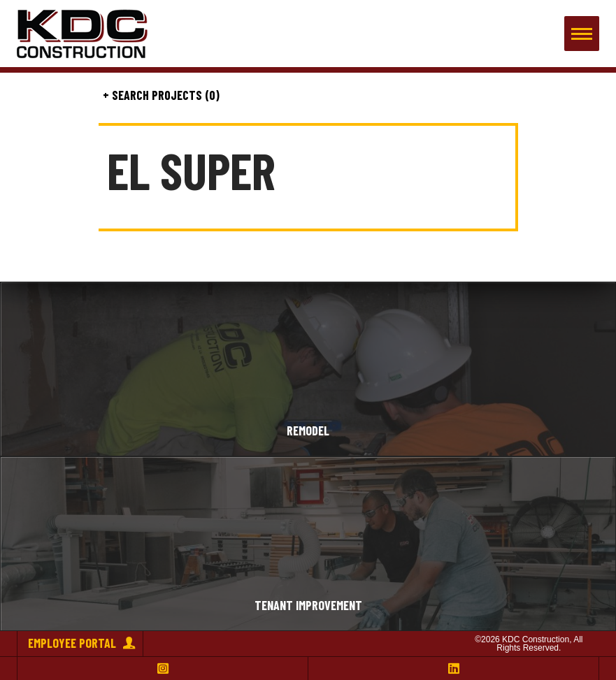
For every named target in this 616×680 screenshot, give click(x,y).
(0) (211, 96)
